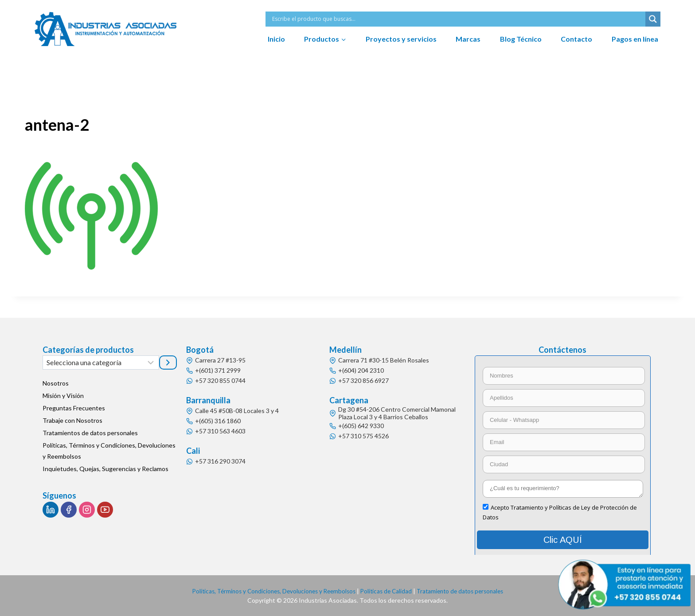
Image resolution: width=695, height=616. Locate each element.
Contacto (576, 39)
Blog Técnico (521, 39)
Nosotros (56, 383)
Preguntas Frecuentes (74, 408)
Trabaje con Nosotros (72, 420)
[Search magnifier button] (653, 19)
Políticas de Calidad (388, 591)
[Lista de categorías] (101, 363)
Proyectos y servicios (401, 39)
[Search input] (458, 19)
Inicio (276, 39)
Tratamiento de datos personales (466, 591)
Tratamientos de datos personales (90, 433)
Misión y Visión (63, 396)
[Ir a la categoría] (168, 363)
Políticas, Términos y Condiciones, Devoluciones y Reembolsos (109, 451)
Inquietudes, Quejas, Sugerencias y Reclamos (105, 469)
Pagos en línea (635, 39)
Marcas (468, 39)
